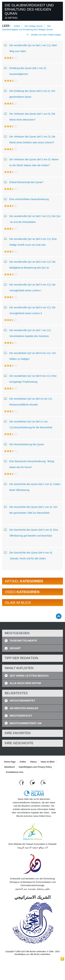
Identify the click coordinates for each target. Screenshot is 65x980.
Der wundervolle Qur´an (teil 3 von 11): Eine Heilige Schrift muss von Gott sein (30, 241)
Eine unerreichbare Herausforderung (26, 199)
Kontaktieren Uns (15, 772)
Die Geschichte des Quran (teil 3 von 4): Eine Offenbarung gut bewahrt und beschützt (31, 532)
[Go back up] (59, 616)
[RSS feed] (43, 783)
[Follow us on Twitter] (33, 783)
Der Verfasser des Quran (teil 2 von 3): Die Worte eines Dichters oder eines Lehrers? (30, 139)
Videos (33, 762)
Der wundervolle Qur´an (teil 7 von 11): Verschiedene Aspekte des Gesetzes (28, 332)
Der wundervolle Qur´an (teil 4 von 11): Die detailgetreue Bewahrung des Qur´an (30, 264)
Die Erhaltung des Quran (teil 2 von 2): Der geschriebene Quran (30, 93)
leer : (7, 26)
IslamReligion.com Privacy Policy (35, 767)
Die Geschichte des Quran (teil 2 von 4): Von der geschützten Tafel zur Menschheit (31, 509)
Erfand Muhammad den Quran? (24, 182)
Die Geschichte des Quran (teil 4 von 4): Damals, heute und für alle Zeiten (28, 555)
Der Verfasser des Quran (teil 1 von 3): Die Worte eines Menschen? (30, 116)
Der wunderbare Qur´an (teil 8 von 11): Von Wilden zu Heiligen (30, 355)
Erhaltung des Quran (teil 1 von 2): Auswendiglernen (25, 70)
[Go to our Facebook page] (22, 783)
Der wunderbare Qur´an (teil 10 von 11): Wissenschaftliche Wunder (28, 401)
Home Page (10, 762)
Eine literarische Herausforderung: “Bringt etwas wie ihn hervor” (29, 463)
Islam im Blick (48, 762)
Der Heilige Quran (34, 26)
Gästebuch (10, 767)
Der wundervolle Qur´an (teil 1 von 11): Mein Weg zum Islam (31, 47)
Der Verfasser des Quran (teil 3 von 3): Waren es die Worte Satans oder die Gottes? (31, 162)
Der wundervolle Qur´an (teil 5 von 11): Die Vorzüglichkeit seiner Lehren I (30, 287)
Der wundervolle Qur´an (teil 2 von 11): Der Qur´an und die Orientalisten (32, 218)
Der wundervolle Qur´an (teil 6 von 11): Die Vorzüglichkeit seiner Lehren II (30, 310)
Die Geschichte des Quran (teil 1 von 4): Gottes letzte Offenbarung (32, 486)
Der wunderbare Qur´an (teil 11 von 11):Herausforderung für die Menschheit (29, 424)
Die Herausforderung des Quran (24, 444)
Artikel (17, 26)
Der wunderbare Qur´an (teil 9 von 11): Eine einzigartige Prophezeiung (30, 378)
